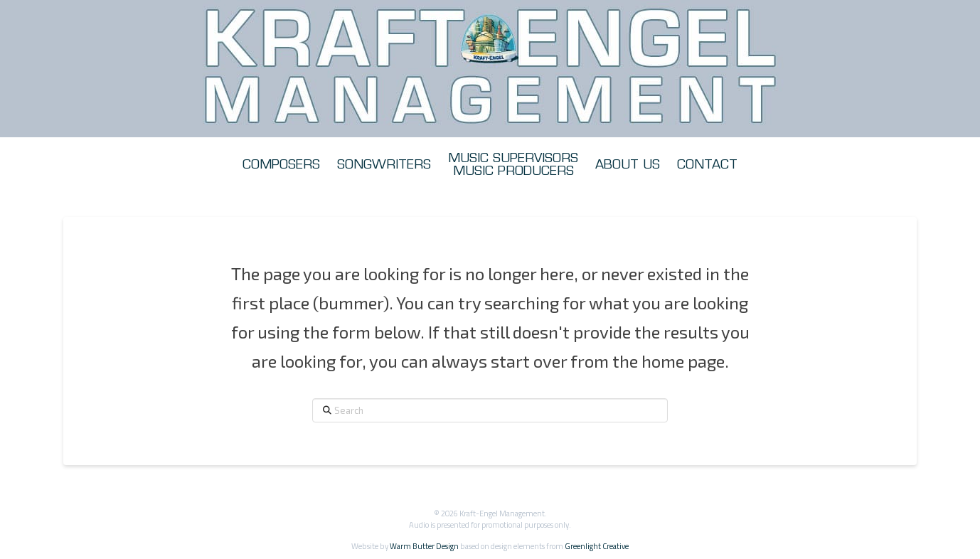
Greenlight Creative (597, 546)
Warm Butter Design (424, 546)
